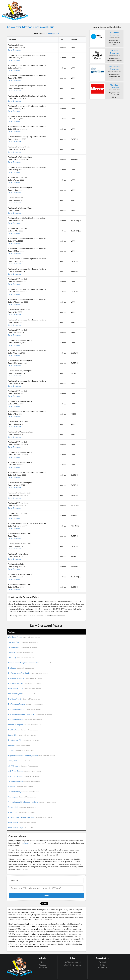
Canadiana (21, 750)
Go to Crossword (15, 50)
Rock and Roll (22, 807)
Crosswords (42, 968)
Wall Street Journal (24, 637)
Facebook (103, 962)
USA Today (21, 658)
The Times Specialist (25, 683)
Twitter (103, 965)
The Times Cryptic (24, 694)
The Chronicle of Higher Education (30, 817)
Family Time (21, 761)
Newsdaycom (22, 797)
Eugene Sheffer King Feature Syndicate (32, 756)
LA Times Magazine (24, 781)
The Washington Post (25, 678)
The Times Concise (24, 699)
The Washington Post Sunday (28, 673)
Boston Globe (22, 735)
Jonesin (20, 745)
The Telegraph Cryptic (25, 719)
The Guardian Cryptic (25, 828)
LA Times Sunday (23, 792)
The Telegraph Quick (25, 709)
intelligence (25, 843)
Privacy (42, 962)
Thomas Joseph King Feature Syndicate (32, 663)
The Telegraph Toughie (25, 704)
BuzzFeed (21, 786)
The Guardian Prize (24, 740)
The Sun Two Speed (24, 725)
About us (42, 965)
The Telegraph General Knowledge (30, 714)
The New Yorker (23, 730)
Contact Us (103, 968)
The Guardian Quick (24, 689)
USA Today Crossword (72, 965)
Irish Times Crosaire (24, 771)
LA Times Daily (22, 647)
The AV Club (22, 812)
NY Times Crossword (73, 962)
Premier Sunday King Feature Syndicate (32, 802)
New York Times (23, 642)
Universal (20, 652)
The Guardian (22, 823)
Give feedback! (53, 33)
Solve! (46, 895)
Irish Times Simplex (24, 776)
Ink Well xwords (23, 766)
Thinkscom (21, 668)
